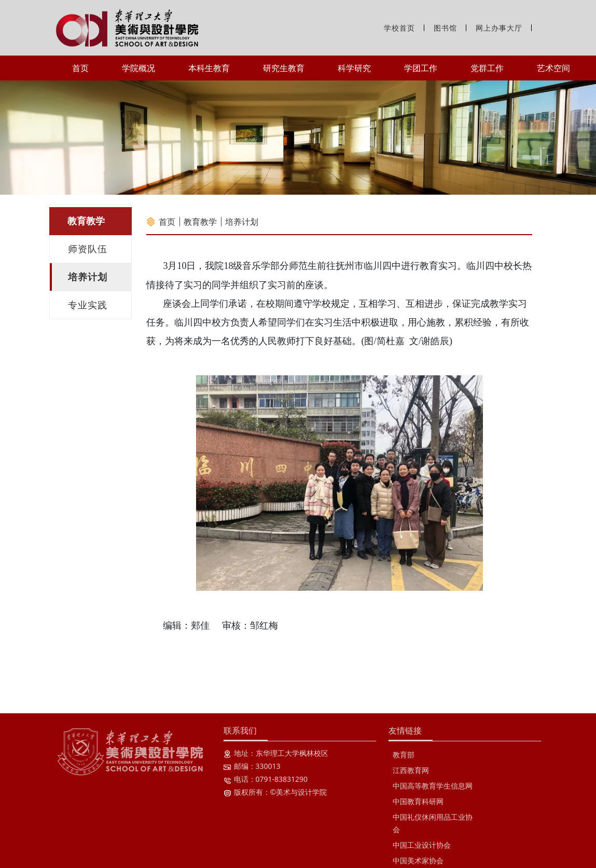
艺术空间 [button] (553, 68)
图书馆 (445, 28)
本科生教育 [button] (209, 68)
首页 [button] (80, 68)
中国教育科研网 (418, 801)
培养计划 (242, 222)
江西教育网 (411, 770)
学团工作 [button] (421, 68)
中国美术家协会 (418, 860)
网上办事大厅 (499, 28)
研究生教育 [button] (284, 68)
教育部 (404, 755)
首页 (167, 222)
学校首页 (399, 28)
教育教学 (200, 222)
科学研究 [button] (354, 68)
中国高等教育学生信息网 (433, 786)
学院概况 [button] (138, 68)
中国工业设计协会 (422, 845)
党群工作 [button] (487, 68)
